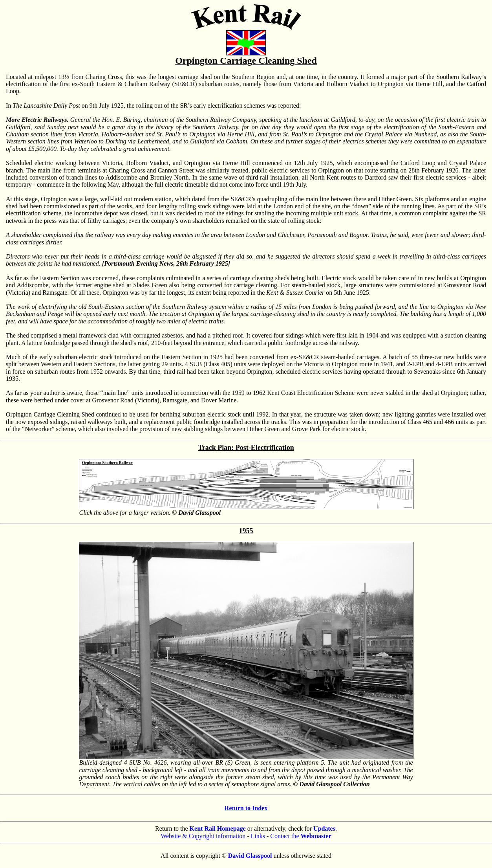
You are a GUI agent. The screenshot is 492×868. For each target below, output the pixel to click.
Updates (324, 829)
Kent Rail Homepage (218, 829)
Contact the (301, 836)
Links (258, 836)
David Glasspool (250, 856)
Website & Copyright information (203, 836)
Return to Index (246, 808)
